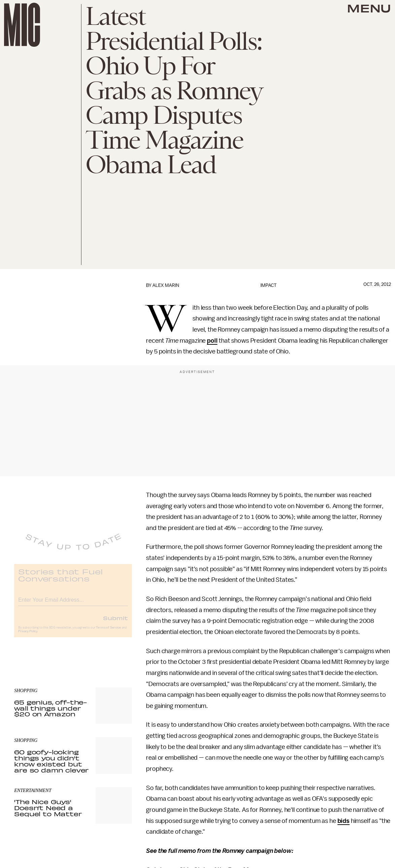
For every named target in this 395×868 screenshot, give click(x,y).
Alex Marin (166, 285)
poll (212, 341)
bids (344, 821)
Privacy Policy (28, 636)
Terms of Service (108, 633)
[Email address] (73, 604)
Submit (115, 623)
